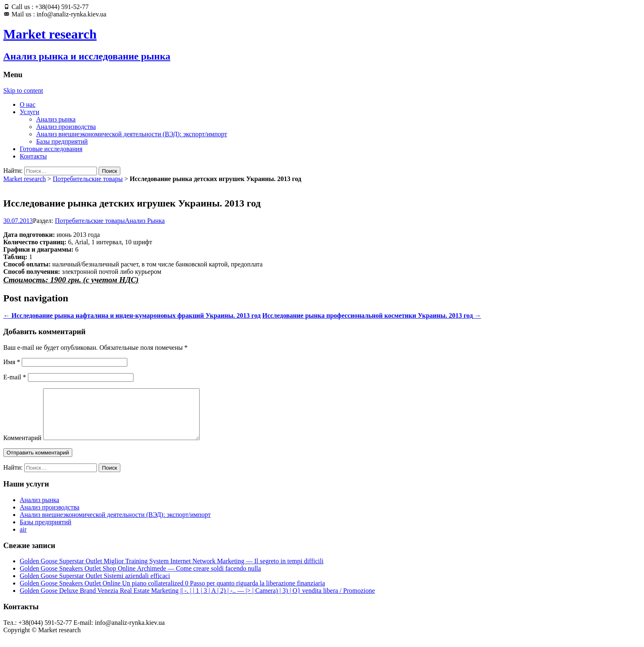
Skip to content (23, 91)
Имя (12, 362)
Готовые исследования (51, 149)
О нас (28, 104)
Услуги (30, 112)
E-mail (15, 377)
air (23, 539)
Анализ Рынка (145, 221)
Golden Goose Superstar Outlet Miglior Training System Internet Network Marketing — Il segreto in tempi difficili (172, 571)
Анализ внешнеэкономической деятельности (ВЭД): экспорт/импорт (132, 134)
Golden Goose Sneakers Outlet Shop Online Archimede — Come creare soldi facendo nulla (140, 578)
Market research (25, 179)
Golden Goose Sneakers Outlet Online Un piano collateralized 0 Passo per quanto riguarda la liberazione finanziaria (172, 593)
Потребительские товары (88, 179)
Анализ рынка (56, 119)
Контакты (33, 156)
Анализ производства (66, 127)
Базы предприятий (62, 141)
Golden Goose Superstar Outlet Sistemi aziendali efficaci (95, 586)
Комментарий (22, 448)
